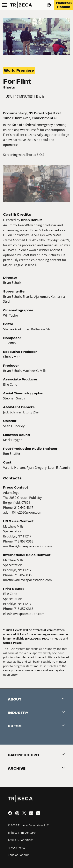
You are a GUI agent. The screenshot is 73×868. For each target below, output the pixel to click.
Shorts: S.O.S (35, 155)
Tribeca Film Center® (22, 833)
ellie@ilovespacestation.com (24, 614)
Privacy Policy (16, 848)
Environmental (44, 118)
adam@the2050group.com (23, 512)
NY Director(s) (40, 113)
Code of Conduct (19, 855)
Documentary (15, 113)
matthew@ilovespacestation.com (27, 546)
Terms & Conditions (21, 840)
